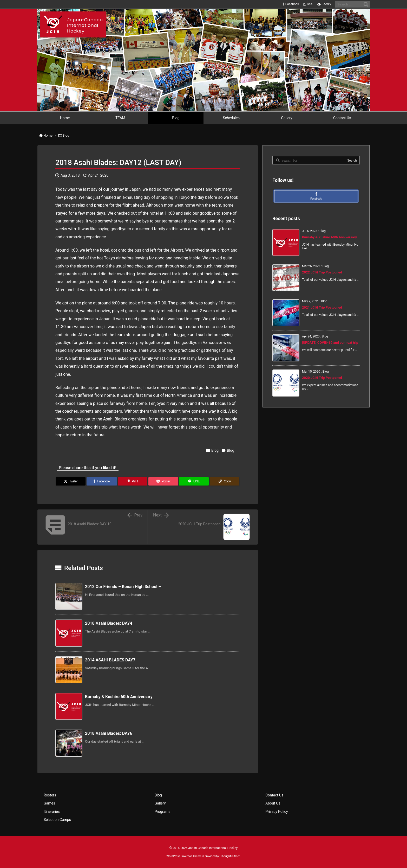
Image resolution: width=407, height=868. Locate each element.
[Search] (366, 4)
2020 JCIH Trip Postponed (322, 378)
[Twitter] (71, 481)
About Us (273, 803)
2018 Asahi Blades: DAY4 (109, 623)
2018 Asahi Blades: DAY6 (109, 733)
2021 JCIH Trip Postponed (322, 307)
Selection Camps (57, 820)
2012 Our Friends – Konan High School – (123, 587)
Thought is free (230, 856)
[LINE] (194, 481)
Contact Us (274, 795)
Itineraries (52, 812)
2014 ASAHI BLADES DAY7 (110, 660)
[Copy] (225, 481)
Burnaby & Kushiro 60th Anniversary (119, 697)
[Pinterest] (133, 481)
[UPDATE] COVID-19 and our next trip (330, 343)
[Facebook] (102, 481)
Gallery (160, 803)
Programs (163, 812)
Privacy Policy (277, 812)
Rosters (50, 795)
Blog (66, 135)
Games (49, 803)
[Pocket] (163, 481)
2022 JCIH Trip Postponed (322, 272)
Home (48, 135)
